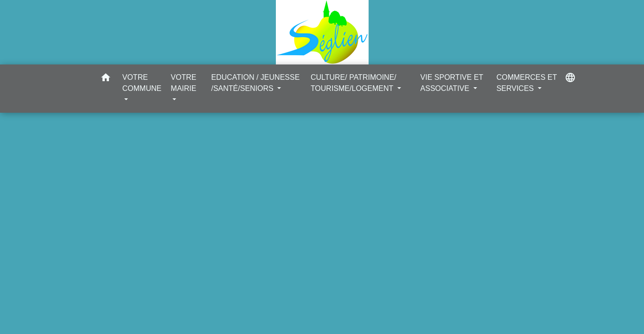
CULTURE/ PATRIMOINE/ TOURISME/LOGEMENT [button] (354, 83)
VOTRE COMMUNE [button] (142, 83)
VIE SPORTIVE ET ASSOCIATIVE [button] (452, 83)
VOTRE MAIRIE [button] (183, 83)
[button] (106, 79)
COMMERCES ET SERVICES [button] (527, 83)
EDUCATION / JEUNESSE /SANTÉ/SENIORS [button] (255, 83)
